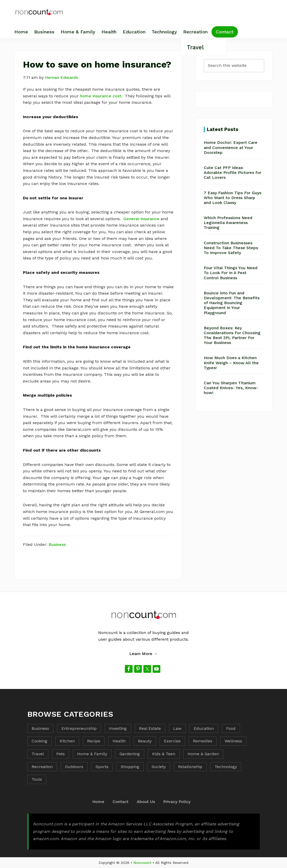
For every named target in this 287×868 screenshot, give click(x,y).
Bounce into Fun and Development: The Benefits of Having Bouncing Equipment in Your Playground (232, 303)
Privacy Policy (177, 802)
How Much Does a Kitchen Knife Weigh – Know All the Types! (231, 363)
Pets (61, 754)
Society (159, 767)
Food (231, 728)
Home (98, 802)
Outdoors (74, 767)
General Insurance (141, 219)
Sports (102, 767)
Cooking (39, 741)
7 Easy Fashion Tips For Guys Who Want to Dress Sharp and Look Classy (233, 198)
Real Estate (150, 728)
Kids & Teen (164, 754)
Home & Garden (203, 754)
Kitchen (67, 741)
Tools (37, 779)
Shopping (130, 767)
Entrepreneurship (79, 728)
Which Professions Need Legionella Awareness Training (228, 223)
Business (57, 544)
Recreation (42, 767)
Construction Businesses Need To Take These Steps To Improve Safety (231, 248)
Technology (226, 767)
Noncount (142, 863)
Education (204, 728)
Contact (121, 802)
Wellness (233, 741)
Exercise (172, 741)
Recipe (94, 741)
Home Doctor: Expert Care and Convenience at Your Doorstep (231, 147)
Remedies (203, 741)
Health (119, 741)
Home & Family (92, 754)
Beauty (145, 741)
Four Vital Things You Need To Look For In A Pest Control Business (231, 273)
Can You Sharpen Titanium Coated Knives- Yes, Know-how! (231, 388)
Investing (118, 728)
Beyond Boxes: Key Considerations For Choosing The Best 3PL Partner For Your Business (232, 335)
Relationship (190, 767)
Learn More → (143, 654)
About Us (146, 802)
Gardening (130, 754)
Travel (38, 754)
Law (177, 728)
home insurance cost (101, 96)
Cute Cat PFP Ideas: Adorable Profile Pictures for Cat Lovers (233, 172)
